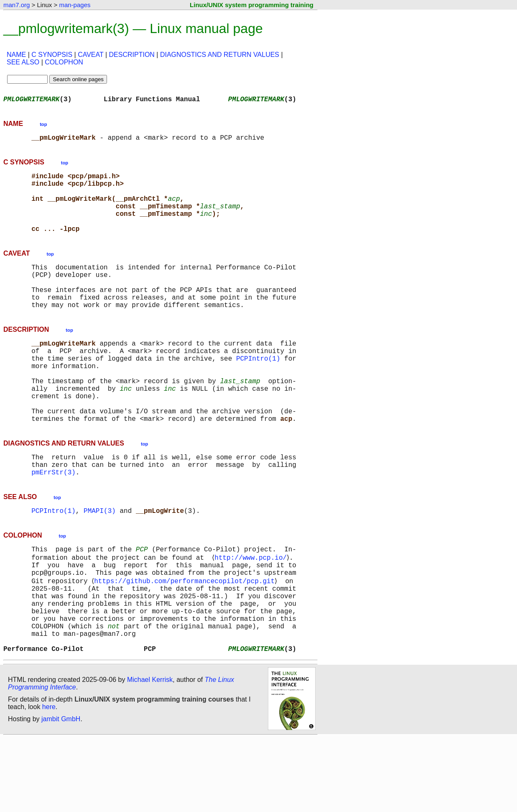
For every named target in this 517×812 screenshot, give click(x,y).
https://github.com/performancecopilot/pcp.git (186, 639)
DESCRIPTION (132, 55)
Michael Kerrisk (150, 753)
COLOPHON (64, 62)
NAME (16, 55)
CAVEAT (90, 55)
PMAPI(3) (100, 562)
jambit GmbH (61, 793)
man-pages (75, 5)
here (49, 780)
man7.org (17, 5)
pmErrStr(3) (53, 522)
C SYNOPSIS (52, 55)
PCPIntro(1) (258, 390)
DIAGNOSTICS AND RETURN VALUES (220, 55)
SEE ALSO (23, 62)
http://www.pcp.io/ (252, 612)
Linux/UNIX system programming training (252, 5)
